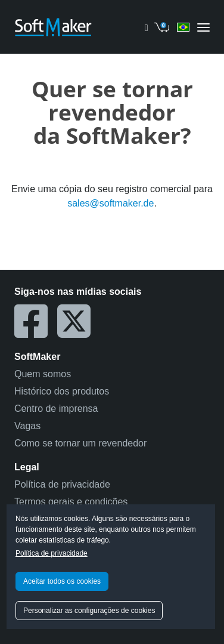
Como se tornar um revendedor (80, 443)
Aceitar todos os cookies (62, 581)
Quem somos (43, 374)
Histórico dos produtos (62, 391)
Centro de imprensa (56, 409)
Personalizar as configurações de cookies (89, 611)
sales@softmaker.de (111, 203)
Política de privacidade (52, 553)
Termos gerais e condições (71, 502)
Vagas (27, 426)
